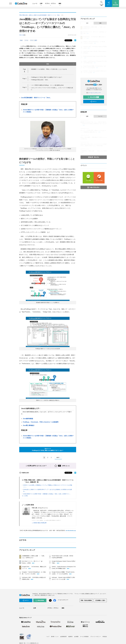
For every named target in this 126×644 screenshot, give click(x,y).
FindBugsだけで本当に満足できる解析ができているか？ (47, 77)
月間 (100, 23)
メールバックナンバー (94, 93)
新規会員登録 (93, 97)
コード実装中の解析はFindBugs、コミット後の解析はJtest (47, 85)
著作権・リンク (55, 637)
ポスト (68, 40)
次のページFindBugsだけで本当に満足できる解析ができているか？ (48, 450)
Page (24, 79)
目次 (60, 64)
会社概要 (76, 637)
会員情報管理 (63, 637)
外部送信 (105, 637)
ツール (26, 40)
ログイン (93, 101)
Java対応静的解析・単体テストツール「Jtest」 (36, 98)
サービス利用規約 (84, 637)
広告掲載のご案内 (100, 600)
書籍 (60, 4)
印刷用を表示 (24, 473)
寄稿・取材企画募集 (86, 600)
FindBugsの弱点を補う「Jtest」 (40, 80)
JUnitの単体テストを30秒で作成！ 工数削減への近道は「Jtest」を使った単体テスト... (47, 494)
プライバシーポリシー (96, 637)
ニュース (35, 3)
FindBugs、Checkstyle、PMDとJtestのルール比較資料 (41, 422)
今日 (87, 23)
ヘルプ (48, 637)
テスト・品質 (34, 40)
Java (21, 40)
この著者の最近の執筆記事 (39, 523)
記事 (41, 4)
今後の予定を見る (93, 187)
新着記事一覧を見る (94, 157)
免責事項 (70, 637)
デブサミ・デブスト (50, 4)
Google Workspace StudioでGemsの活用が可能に (95, 56)
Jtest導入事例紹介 (29, 425)
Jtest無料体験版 (28, 419)
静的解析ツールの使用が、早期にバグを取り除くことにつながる (49, 69)
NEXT (59, 458)
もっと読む (25, 496)
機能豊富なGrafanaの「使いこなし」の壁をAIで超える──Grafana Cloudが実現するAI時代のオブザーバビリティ (94, 124)
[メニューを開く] (10, 3)
